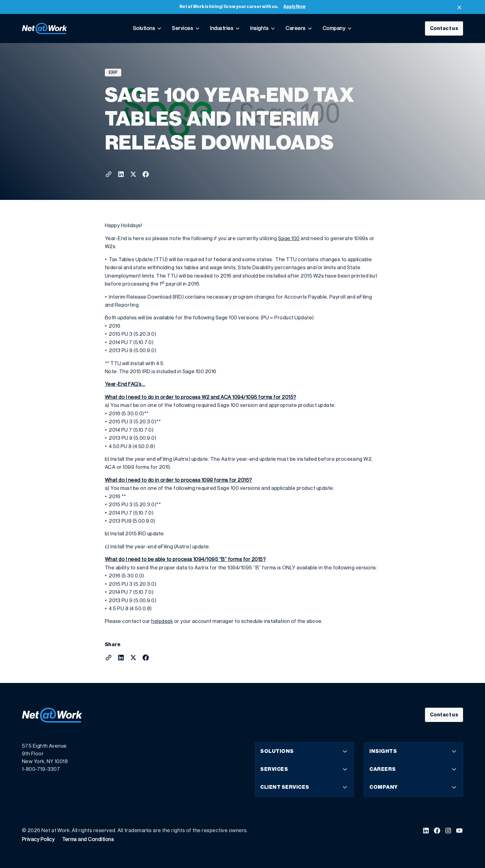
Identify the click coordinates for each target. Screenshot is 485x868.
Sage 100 (289, 238)
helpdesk (162, 621)
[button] (147, 28)
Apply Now (294, 7)
